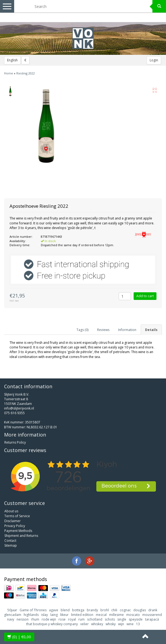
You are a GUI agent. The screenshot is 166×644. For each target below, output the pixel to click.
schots (110, 619)
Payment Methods (18, 531)
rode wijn (49, 619)
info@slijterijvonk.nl (19, 408)
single (122, 619)
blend (65, 610)
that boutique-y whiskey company (52, 624)
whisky (111, 624)
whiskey (97, 624)
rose (62, 619)
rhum (35, 619)
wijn (121, 624)
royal (72, 619)
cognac (125, 610)
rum (82, 619)
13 (138, 624)
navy (11, 619)
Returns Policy (15, 442)
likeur (64, 615)
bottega (78, 610)
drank (153, 610)
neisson (23, 619)
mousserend (152, 615)
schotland (95, 619)
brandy (92, 610)
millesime (116, 615)
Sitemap (11, 545)
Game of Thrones (33, 610)
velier (84, 624)
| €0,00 (19, 637)
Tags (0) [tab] (82, 330)
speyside (136, 619)
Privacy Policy (15, 526)
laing (54, 615)
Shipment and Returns (21, 536)
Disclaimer (13, 521)
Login (154, 60)
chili (114, 610)
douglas (140, 610)
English (12, 60)
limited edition (82, 615)
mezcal (101, 615)
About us (11, 511)
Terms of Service (17, 516)
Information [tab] (127, 330)
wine (130, 624)
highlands (31, 615)
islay (44, 615)
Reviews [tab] (103, 330)
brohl (105, 610)
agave (54, 610)
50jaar (12, 610)
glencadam (13, 615)
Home (9, 73)
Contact (10, 541)
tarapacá (152, 619)
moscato (133, 615)
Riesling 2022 (26, 73)
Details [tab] (151, 330)
